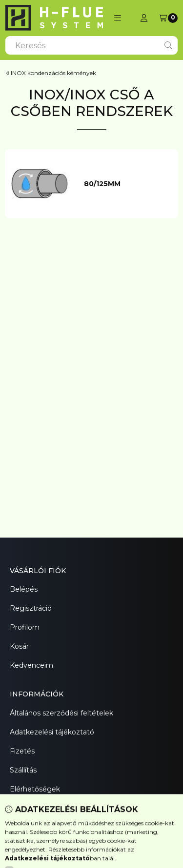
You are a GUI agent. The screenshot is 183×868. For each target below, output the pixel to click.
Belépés (24, 589)
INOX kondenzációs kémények (53, 73)
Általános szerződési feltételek (61, 713)
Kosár (19, 646)
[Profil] (144, 18)
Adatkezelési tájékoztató (52, 732)
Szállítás (23, 770)
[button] (118, 18)
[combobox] (91, 45)
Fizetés (22, 751)
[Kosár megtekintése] (168, 18)
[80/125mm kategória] (126, 184)
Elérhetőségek (35, 789)
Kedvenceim (31, 665)
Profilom (25, 627)
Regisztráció (31, 608)
